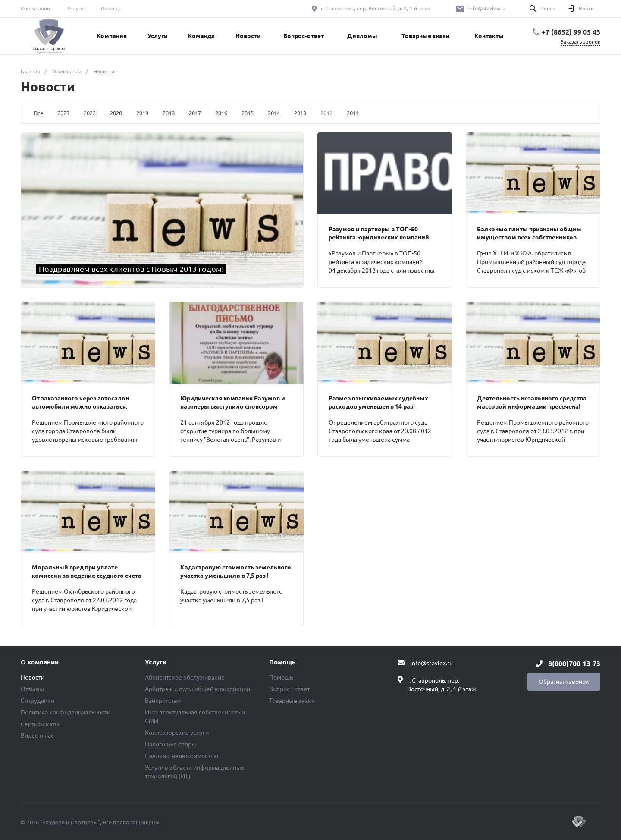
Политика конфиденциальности (66, 712)
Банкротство (163, 701)
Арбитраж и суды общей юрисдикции (198, 689)
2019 (142, 113)
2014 (274, 113)
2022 (90, 113)
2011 (353, 113)
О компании (35, 8)
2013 (300, 113)
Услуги (75, 8)
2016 (221, 113)
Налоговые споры (171, 744)
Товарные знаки (292, 701)
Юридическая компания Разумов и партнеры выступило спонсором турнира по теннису (233, 406)
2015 (248, 113)
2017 (195, 113)
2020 (116, 113)
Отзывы (32, 689)
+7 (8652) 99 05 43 (571, 32)
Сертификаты (40, 724)
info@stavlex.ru (487, 8)
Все (39, 113)
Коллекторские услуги (177, 733)
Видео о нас (37, 736)
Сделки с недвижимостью (182, 756)
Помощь (111, 8)
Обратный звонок (564, 682)
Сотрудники (38, 701)
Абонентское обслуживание (185, 677)
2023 (63, 113)
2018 (169, 113)
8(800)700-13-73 (574, 664)
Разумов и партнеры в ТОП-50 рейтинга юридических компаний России (379, 237)
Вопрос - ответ (289, 689)
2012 (326, 113)
